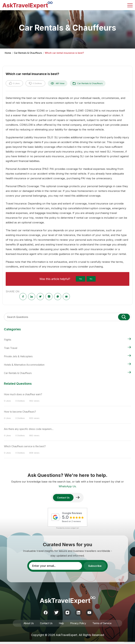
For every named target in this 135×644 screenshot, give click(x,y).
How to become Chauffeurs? (22, 411)
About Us (27, 625)
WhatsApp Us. (68, 486)
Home (8, 53)
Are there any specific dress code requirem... (32, 429)
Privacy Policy (79, 625)
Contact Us (45, 625)
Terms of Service (104, 625)
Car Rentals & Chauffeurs (28, 53)
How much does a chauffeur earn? (25, 394)
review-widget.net (72, 528)
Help (61, 625)
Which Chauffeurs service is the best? (27, 446)
